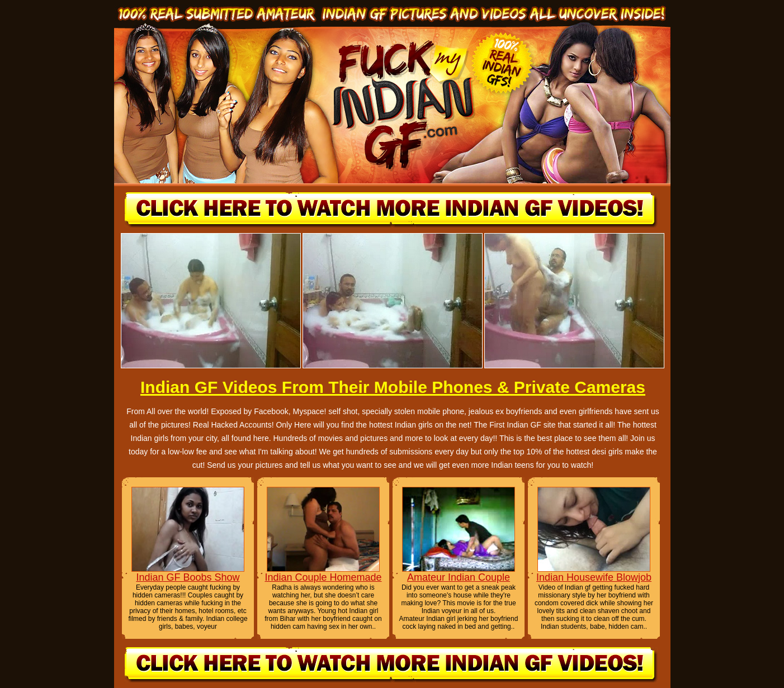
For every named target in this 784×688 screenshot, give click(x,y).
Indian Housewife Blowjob (594, 577)
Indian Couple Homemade (323, 577)
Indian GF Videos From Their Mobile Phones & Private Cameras (393, 387)
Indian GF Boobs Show (188, 577)
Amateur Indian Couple (459, 577)
